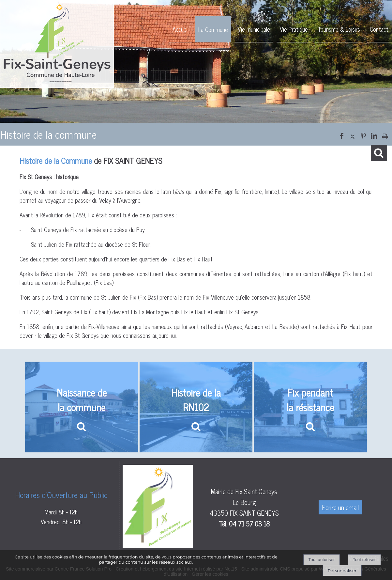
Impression (385, 135)
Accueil (181, 29)
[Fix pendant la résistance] (310, 407)
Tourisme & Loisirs (339, 29)
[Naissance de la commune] (82, 407)
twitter (353, 135)
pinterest (363, 135)
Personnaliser (342, 571)
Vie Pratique (294, 29)
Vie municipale (254, 29)
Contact (379, 29)
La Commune (213, 29)
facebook (342, 135)
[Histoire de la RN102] (196, 407)
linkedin (374, 135)
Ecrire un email (340, 507)
